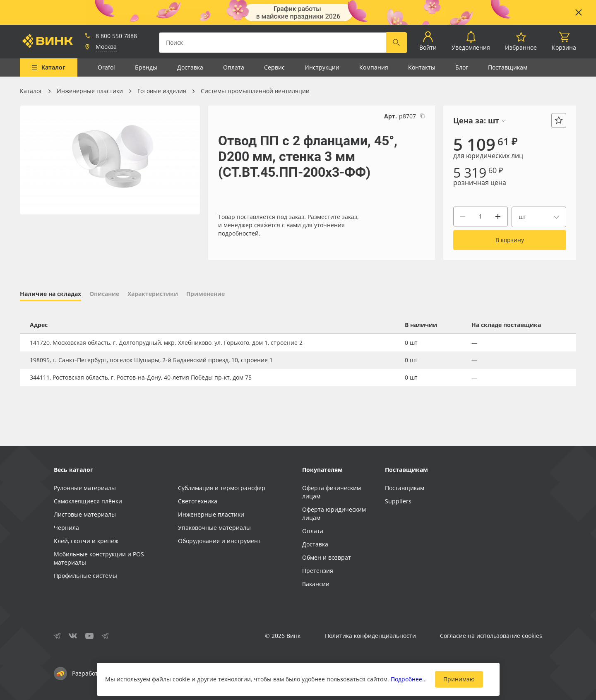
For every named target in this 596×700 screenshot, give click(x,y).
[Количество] (481, 216)
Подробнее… (409, 679)
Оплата (234, 67)
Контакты (422, 67)
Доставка (190, 67)
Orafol (106, 67)
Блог (462, 67)
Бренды (146, 67)
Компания (374, 67)
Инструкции (322, 67)
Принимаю (459, 679)
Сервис (274, 67)
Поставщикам (508, 67)
